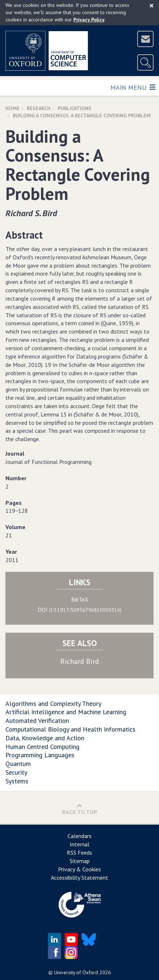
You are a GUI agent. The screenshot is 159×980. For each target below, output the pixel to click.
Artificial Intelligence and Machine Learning (66, 712)
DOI (80, 610)
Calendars (79, 836)
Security (16, 772)
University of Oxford (76, 972)
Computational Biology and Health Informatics (70, 729)
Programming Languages (40, 755)
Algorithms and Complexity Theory (53, 703)
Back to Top (80, 809)
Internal (79, 844)
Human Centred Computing (42, 747)
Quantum (18, 764)
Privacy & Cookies (79, 869)
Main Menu (133, 87)
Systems (17, 781)
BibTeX (80, 599)
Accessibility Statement (79, 878)
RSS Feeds (79, 853)
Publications (75, 108)
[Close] (152, 5)
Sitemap (80, 861)
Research (39, 108)
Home (13, 108)
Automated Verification (37, 721)
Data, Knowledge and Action (45, 738)
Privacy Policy (89, 20)
